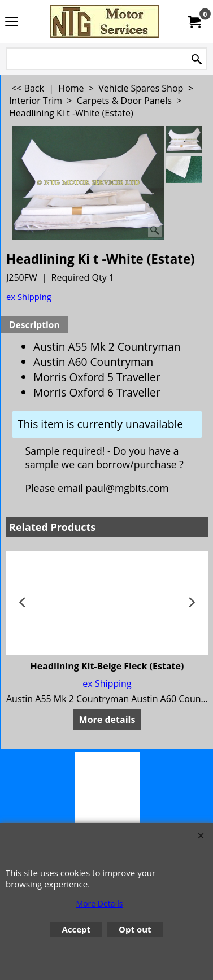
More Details (100, 903)
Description (34, 325)
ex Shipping (29, 297)
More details (107, 720)
